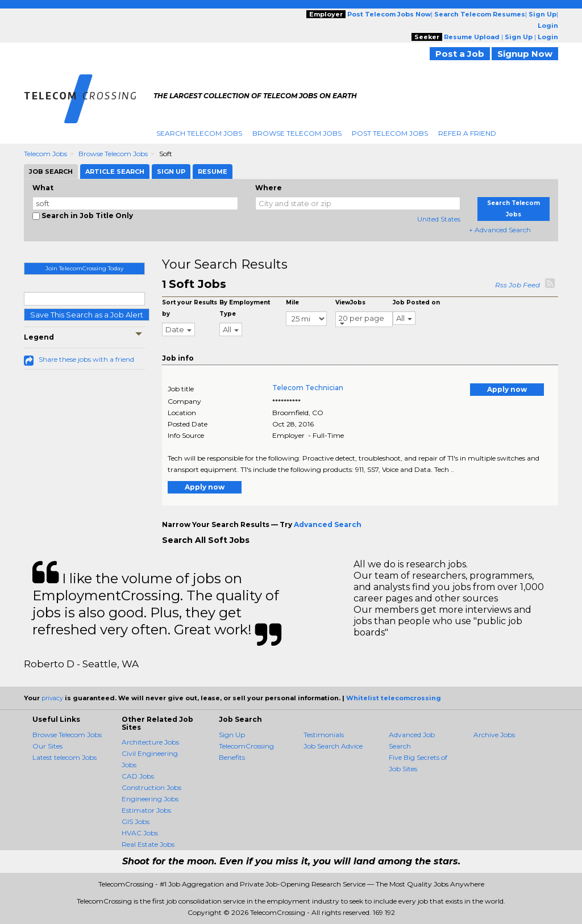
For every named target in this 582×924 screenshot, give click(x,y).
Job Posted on (416, 302)
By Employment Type (245, 308)
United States (439, 219)
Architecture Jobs (150, 742)
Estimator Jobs (146, 810)
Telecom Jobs (45, 154)
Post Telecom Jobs (390, 133)
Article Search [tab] (115, 172)
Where (269, 188)
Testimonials (324, 735)
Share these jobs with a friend (86, 359)
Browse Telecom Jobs (297, 133)
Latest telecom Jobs (65, 757)
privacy (52, 698)
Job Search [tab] (51, 172)
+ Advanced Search (500, 230)
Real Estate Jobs (148, 844)
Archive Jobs (494, 735)
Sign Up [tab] (171, 172)
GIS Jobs (136, 821)
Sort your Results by (190, 308)
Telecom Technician (308, 388)
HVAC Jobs (140, 833)
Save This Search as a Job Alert (87, 315)
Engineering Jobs (150, 799)
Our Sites (47, 746)
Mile (292, 302)
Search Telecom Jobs (199, 133)
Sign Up (232, 735)
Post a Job (460, 54)
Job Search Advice (333, 746)
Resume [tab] (213, 172)
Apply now (507, 389)
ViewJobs (350, 302)
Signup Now (525, 54)
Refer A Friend (467, 133)
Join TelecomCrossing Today (84, 268)
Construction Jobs (151, 787)
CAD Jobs (138, 776)
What (43, 188)
